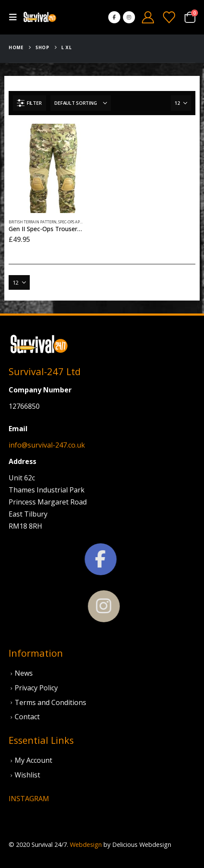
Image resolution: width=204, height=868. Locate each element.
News (24, 673)
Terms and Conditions (50, 702)
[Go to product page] (53, 168)
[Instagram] (129, 17)
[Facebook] (114, 17)
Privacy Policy (36, 688)
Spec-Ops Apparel (75, 222)
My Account (33, 760)
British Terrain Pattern (33, 222)
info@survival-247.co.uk (47, 445)
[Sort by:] (81, 103)
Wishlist (27, 775)
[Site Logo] (40, 17)
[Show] (181, 103)
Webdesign (86, 844)
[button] (16, 17)
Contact (27, 717)
